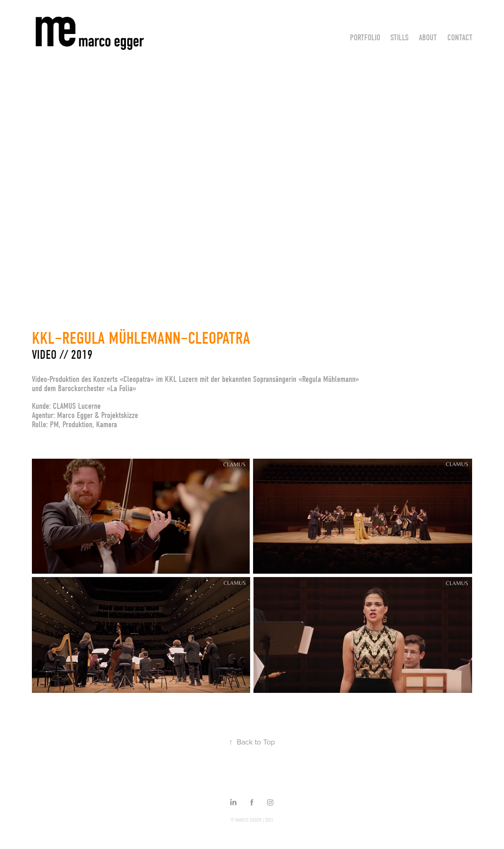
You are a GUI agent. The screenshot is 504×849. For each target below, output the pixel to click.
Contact (460, 38)
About (428, 38)
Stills (400, 38)
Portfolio (365, 38)
